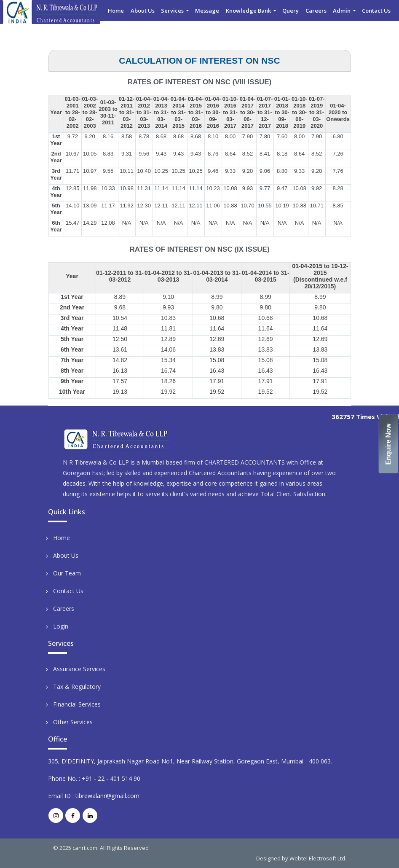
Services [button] (173, 11)
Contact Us (376, 11)
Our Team (67, 573)
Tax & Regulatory (77, 687)
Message (207, 11)
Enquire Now (389, 444)
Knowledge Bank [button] (249, 11)
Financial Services (77, 704)
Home (116, 11)
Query (291, 11)
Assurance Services (79, 669)
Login (61, 626)
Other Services (73, 722)
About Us (143, 11)
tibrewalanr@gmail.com (107, 796)
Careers (316, 11)
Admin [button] (342, 11)
